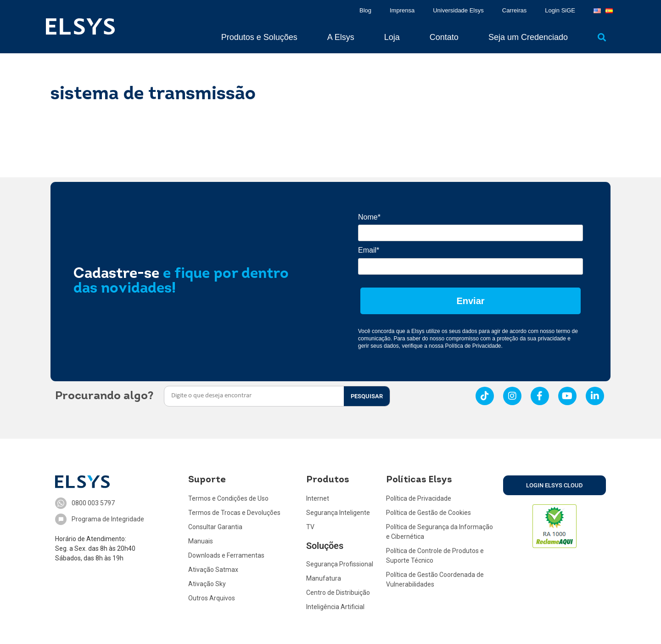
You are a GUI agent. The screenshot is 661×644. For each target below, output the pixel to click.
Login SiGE (560, 10)
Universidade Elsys (458, 10)
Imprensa (402, 10)
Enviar (470, 301)
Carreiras (514, 10)
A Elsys (341, 37)
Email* (369, 250)
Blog (365, 10)
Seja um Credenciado (528, 37)
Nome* (369, 217)
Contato (444, 37)
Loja (392, 37)
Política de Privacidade (473, 346)
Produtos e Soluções (259, 37)
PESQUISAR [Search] (367, 396)
